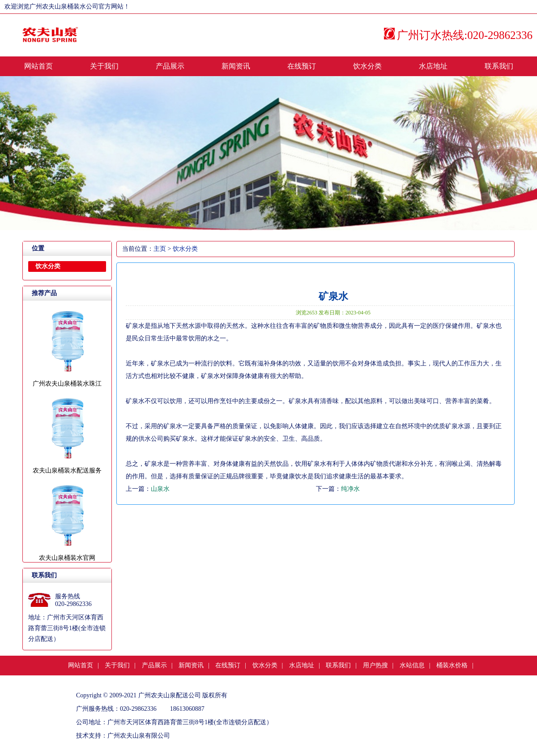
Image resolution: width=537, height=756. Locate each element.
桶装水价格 (452, 665)
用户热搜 (375, 665)
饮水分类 (367, 66)
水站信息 (412, 665)
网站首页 (38, 66)
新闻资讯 (236, 66)
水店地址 (433, 66)
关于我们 (104, 66)
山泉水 (160, 489)
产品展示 (170, 66)
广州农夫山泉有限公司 (139, 736)
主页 (160, 249)
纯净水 (350, 489)
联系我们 (499, 66)
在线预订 (302, 66)
